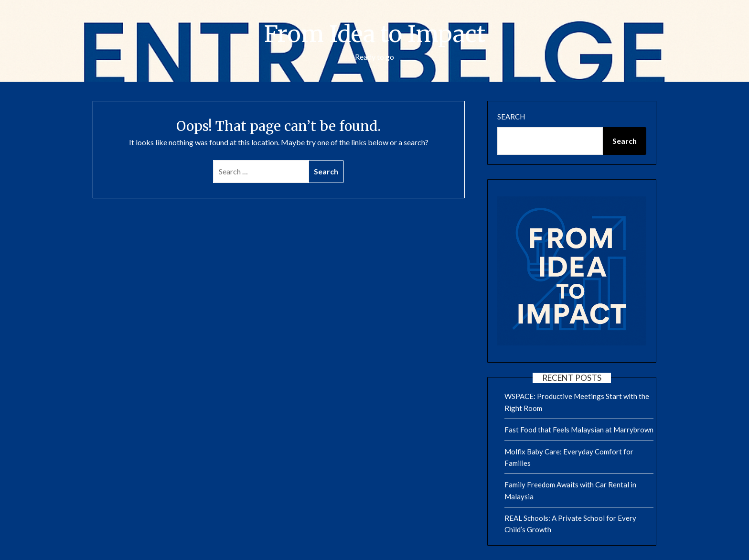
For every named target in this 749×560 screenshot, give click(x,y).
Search (511, 117)
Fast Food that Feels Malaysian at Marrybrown (579, 430)
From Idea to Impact (375, 34)
